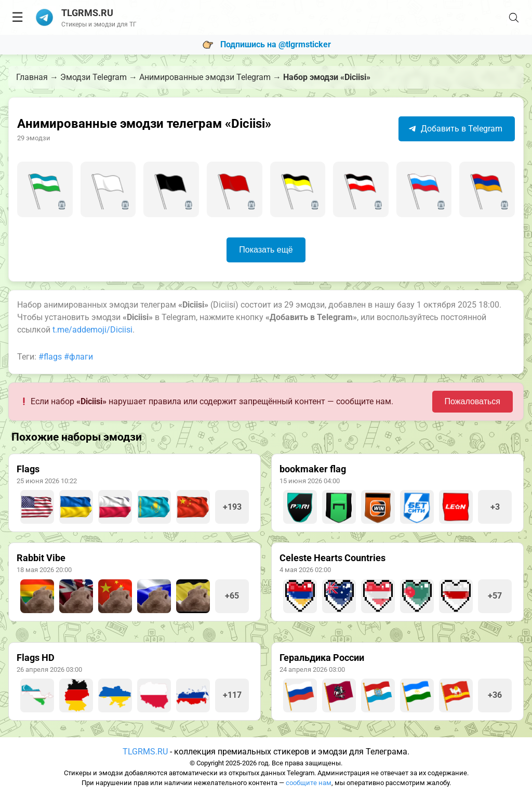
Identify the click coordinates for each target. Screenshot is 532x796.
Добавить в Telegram (455, 129)
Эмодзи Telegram (94, 77)
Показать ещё (266, 250)
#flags (50, 357)
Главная (32, 77)
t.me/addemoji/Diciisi (92, 330)
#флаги (78, 357)
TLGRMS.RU (145, 752)
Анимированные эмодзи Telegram (205, 77)
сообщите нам (309, 783)
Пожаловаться (473, 401)
